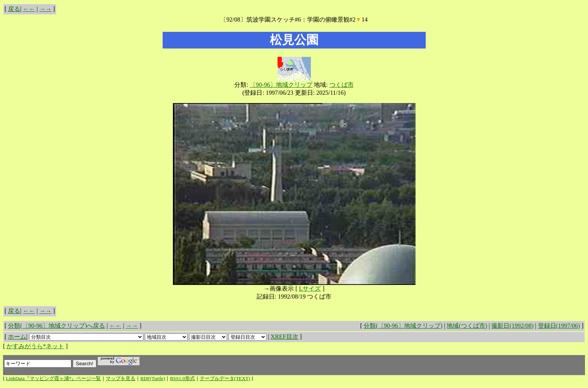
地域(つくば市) (467, 326)
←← (29, 9)
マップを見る (121, 378)
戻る (14, 9)
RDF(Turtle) (153, 378)
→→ (45, 9)
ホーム (17, 337)
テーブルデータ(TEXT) (225, 378)
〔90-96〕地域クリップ (281, 85)
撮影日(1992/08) (512, 326)
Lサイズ (310, 289)
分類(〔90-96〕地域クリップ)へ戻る (56, 326)
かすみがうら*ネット (35, 346)
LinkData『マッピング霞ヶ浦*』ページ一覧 (54, 378)
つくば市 (342, 85)
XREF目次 (285, 337)
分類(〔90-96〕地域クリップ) (403, 326)
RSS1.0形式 (182, 378)
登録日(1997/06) (559, 326)
